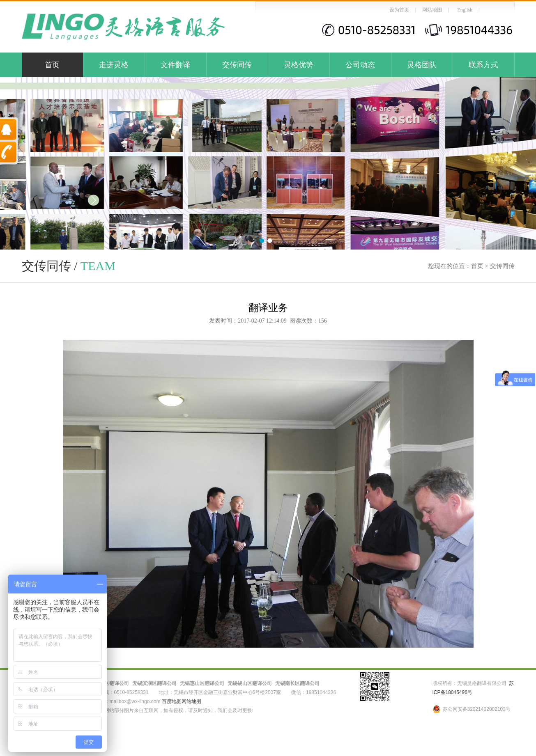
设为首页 (399, 10)
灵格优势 (299, 65)
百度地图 (172, 701)
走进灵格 (114, 65)
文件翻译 (175, 65)
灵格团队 (422, 65)
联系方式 (483, 65)
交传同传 (237, 65)
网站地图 (432, 10)
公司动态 (360, 65)
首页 (52, 65)
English (465, 10)
